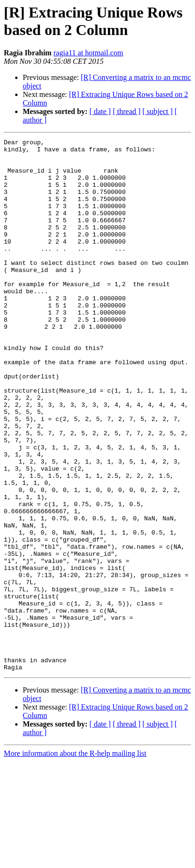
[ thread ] (127, 111)
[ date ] (100, 111)
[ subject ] (158, 111)
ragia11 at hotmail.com (88, 53)
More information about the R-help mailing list (75, 860)
